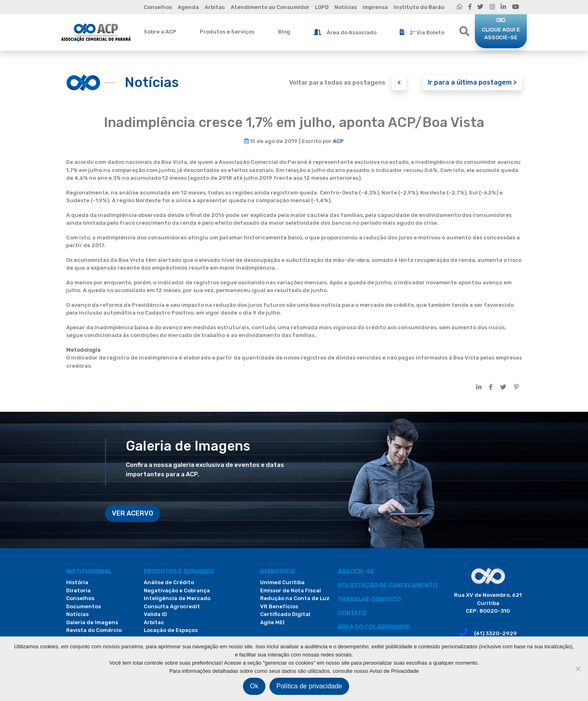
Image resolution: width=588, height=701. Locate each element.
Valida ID (155, 614)
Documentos (84, 606)
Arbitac (215, 7)
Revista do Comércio (94, 630)
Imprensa (375, 7)
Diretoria (78, 590)
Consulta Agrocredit (172, 606)
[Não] (578, 669)
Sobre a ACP (160, 32)
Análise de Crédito (169, 582)
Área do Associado (345, 32)
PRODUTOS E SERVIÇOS (179, 572)
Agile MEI (272, 622)
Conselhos (158, 7)
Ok (254, 686)
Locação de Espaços (171, 630)
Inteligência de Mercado (177, 598)
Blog (284, 32)
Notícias (346, 7)
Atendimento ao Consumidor (270, 7)
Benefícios (278, 572)
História (77, 582)
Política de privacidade (309, 686)
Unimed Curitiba (282, 582)
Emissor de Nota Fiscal (291, 590)
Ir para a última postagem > (472, 82)
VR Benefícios (279, 606)
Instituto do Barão (419, 7)
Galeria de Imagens (92, 622)
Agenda (188, 7)
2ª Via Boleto (422, 32)
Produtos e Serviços (227, 32)
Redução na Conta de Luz (295, 598)
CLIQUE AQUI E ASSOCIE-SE (501, 34)
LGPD (322, 7)
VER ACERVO (133, 513)
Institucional (89, 572)
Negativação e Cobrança (177, 590)
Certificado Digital (285, 614)
